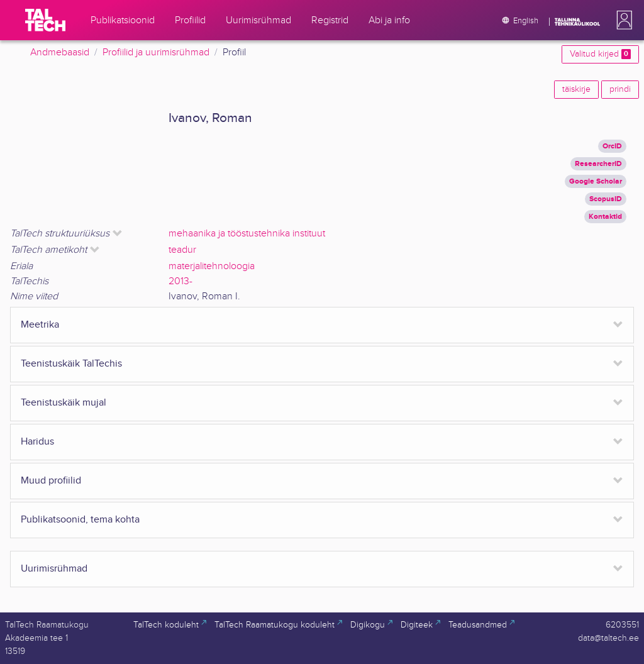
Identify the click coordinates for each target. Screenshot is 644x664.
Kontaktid (605, 217)
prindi (620, 89)
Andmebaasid (60, 53)
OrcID (612, 146)
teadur (182, 250)
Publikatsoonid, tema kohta (80, 520)
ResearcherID (598, 164)
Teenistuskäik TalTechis (71, 364)
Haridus (37, 442)
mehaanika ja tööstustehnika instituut (247, 234)
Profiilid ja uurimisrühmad (156, 53)
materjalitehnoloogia (212, 266)
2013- (180, 281)
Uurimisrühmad (54, 569)
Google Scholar (596, 181)
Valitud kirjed (600, 54)
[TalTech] (45, 20)
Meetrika (40, 325)
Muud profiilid (51, 481)
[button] (622, 20)
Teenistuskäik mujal (64, 403)
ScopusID (606, 199)
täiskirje (576, 89)
